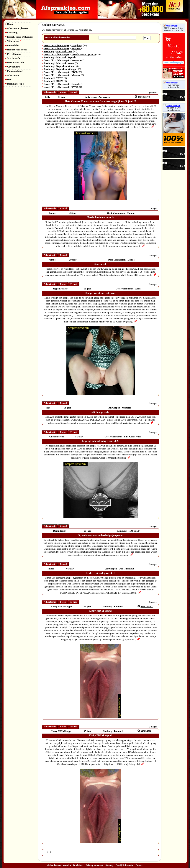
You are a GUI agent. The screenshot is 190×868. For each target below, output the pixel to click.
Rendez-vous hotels (16, 50)
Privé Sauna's (13, 54)
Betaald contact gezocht (84, 54)
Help (9, 79)
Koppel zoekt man (66, 66)
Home (9, 24)
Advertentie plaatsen (17, 28)
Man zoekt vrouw (65, 63)
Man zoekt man (64, 51)
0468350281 (147, 606)
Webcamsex (13, 41)
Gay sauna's (13, 67)
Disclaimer (78, 865)
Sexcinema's (13, 58)
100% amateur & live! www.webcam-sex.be (174, 29)
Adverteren (12, 75)
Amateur (76, 48)
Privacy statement (94, 865)
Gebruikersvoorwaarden (59, 865)
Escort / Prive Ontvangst (19, 37)
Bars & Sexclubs (15, 62)
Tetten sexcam (172, 106)
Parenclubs (12, 45)
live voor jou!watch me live (174, 86)
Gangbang (77, 45)
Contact (139, 865)
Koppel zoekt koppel (67, 69)
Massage (76, 75)
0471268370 (144, 97)
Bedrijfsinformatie (124, 865)
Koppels (76, 84)
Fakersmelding (14, 71)
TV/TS (60, 78)
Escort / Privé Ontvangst (56, 45)
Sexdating (11, 33)
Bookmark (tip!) (15, 84)
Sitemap (109, 865)
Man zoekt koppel (66, 57)
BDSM (75, 72)
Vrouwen (76, 60)
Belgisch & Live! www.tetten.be (174, 109)
